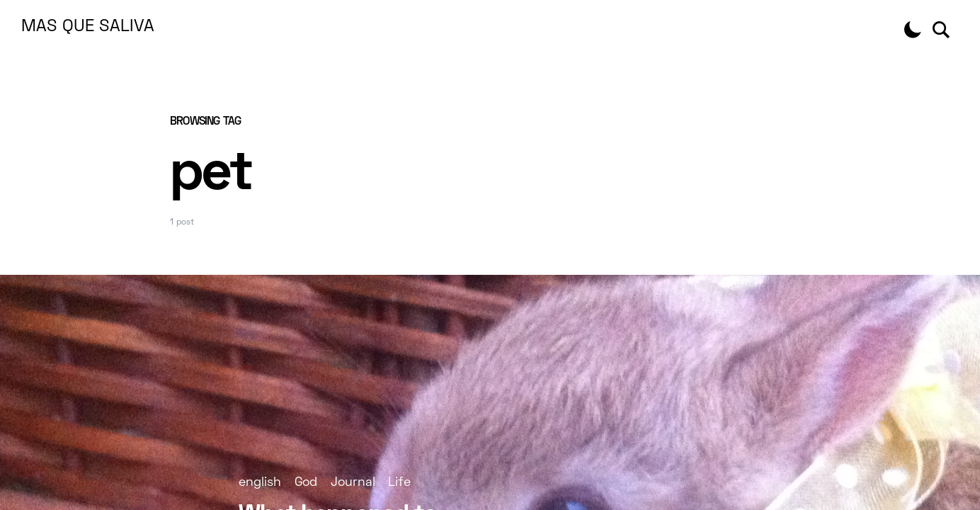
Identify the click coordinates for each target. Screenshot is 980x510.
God (306, 483)
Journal (353, 483)
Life (399, 483)
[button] (913, 30)
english (260, 483)
